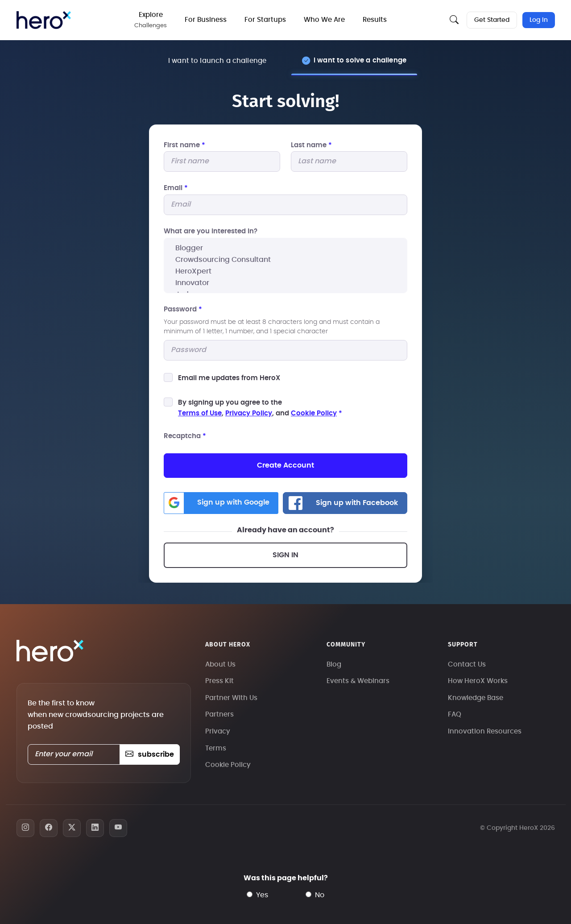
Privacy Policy (249, 413)
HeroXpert (285, 271)
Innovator (285, 283)
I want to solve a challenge (360, 60)
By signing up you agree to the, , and (260, 408)
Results (375, 20)
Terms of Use (200, 413)
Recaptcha (185, 436)
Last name (311, 145)
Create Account (285, 465)
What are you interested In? (211, 231)
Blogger (285, 248)
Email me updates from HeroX (229, 378)
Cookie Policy (314, 413)
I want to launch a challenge (217, 61)
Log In (539, 20)
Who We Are (325, 20)
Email (176, 189)
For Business (206, 20)
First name (184, 145)
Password (183, 309)
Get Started (492, 20)
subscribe (150, 754)
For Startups (266, 20)
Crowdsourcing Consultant (285, 260)
